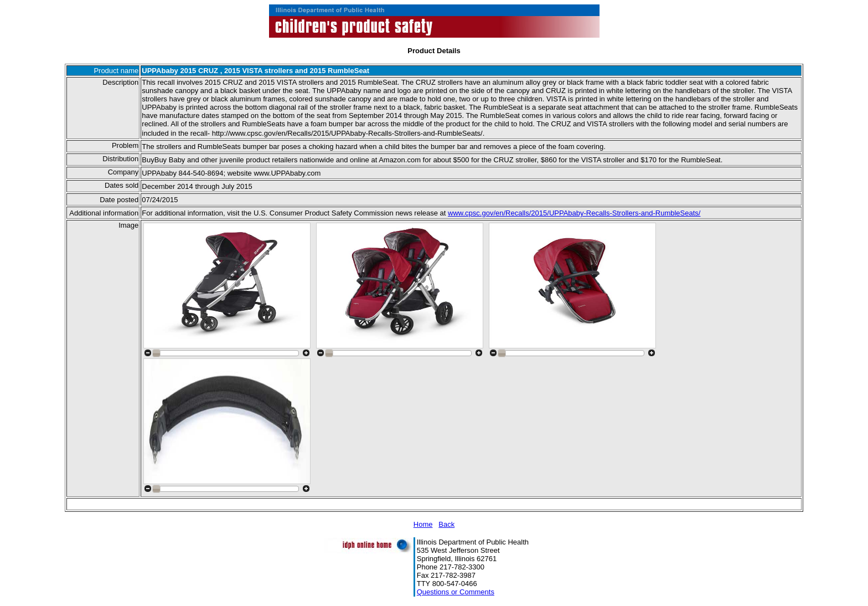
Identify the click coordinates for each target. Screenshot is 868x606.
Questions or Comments (456, 592)
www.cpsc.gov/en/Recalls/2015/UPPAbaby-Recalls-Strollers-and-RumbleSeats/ (574, 213)
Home (423, 524)
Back (446, 524)
